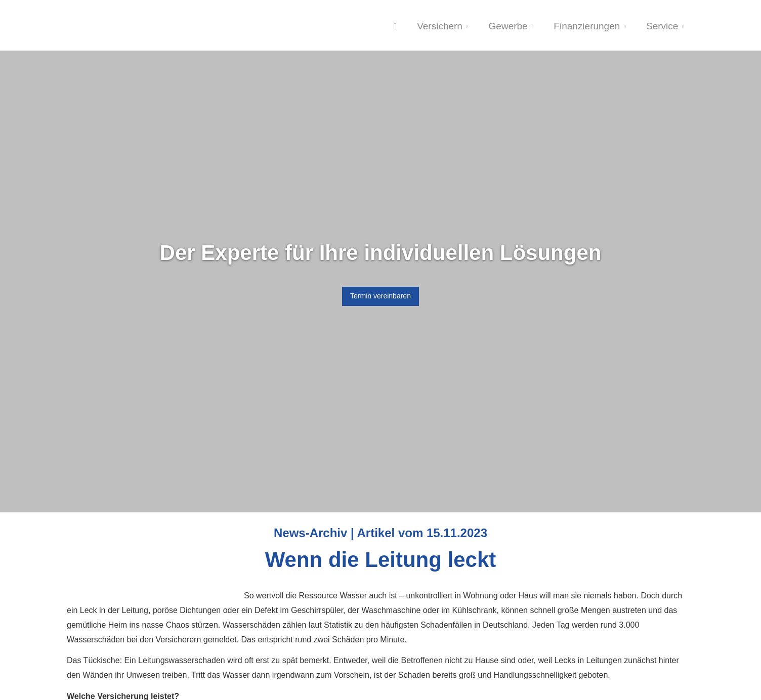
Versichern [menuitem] (440, 26)
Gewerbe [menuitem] (508, 26)
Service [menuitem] (662, 26)
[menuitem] (395, 26)
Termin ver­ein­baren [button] (380, 296)
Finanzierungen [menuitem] (587, 26)
